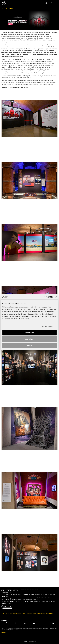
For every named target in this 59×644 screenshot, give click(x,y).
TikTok (44, 623)
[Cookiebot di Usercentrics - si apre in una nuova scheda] (44, 297)
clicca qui (37, 594)
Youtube (34, 623)
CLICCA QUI (25, 594)
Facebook (6, 623)
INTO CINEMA (7, 607)
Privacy (3, 613)
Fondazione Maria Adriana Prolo (29, 589)
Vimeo (25, 623)
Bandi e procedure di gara (29, 613)
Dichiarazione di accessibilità (22, 615)
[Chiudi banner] (56, 297)
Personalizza (30, 339)
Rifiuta (30, 345)
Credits (4, 632)
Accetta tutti (30, 333)
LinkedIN (53, 623)
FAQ (6, 596)
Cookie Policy (50, 613)
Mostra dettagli (48, 326)
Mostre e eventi (7, 9)
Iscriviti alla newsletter (7, 615)
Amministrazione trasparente (14, 613)
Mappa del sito (41, 613)
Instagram (15, 623)
